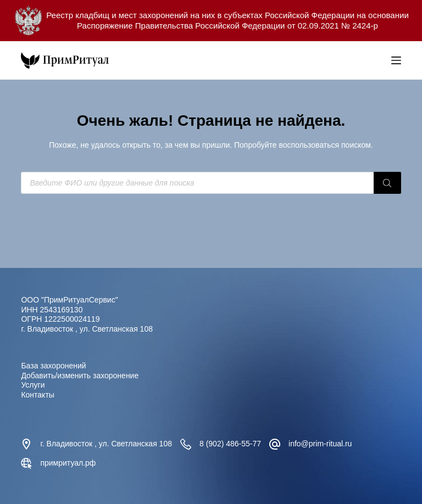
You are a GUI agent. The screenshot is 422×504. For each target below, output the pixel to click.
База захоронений (53, 366)
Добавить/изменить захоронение (80, 376)
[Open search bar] (380, 60)
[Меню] (396, 60)
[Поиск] (387, 183)
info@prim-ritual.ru (320, 444)
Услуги (33, 385)
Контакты (37, 395)
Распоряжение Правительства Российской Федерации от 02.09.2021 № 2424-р (227, 26)
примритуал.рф (68, 463)
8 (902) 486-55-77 (230, 444)
